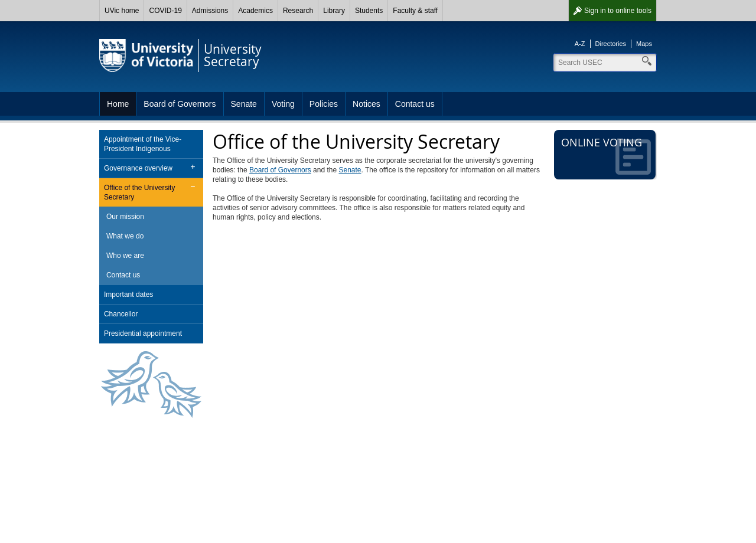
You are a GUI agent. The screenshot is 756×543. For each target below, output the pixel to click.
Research (298, 11)
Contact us (415, 104)
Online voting (606, 155)
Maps (644, 44)
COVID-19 (165, 11)
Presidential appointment (143, 333)
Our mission (125, 217)
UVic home (122, 11)
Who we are (125, 256)
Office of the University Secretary (140, 192)
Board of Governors (180, 104)
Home (118, 104)
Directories (611, 44)
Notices (366, 104)
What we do (125, 236)
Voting (283, 104)
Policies (324, 104)
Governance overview (138, 168)
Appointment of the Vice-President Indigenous (143, 144)
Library (334, 11)
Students (369, 11)
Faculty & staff (415, 11)
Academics (255, 11)
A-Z (580, 44)
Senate (244, 104)
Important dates (128, 295)
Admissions (210, 11)
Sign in (618, 11)
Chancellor (121, 314)
